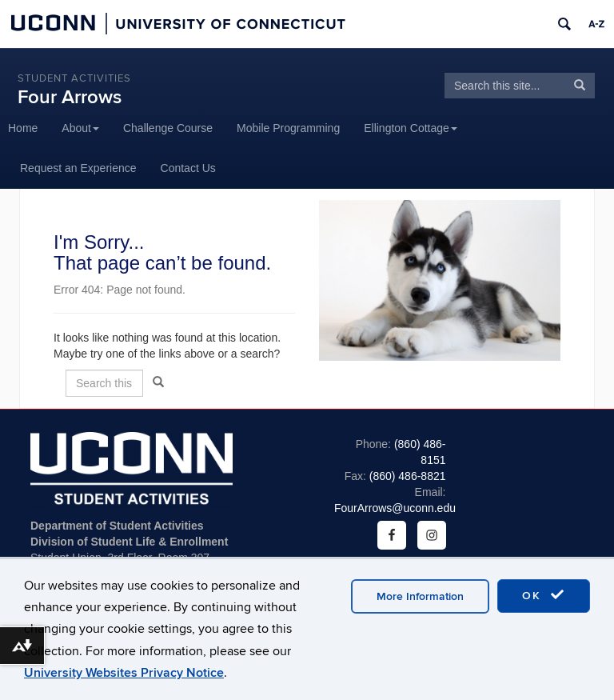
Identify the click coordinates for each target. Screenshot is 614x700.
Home (23, 128)
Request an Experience (78, 168)
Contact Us (188, 168)
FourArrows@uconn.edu (395, 508)
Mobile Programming (288, 128)
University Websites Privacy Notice (124, 673)
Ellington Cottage (411, 128)
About (80, 128)
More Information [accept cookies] (420, 596)
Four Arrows (70, 97)
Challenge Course (168, 128)
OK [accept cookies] (544, 595)
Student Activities (74, 78)
